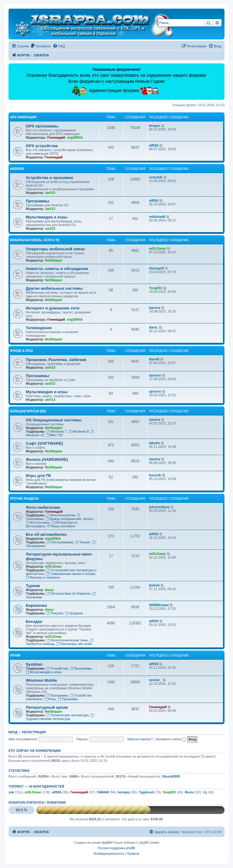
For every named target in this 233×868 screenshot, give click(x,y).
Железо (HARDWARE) (47, 459)
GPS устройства (42, 146)
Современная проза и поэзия (70, 574)
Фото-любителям (43, 507)
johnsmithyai (159, 507)
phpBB (106, 843)
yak (11, 792)
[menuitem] (41, 46)
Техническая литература (67, 715)
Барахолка (36, 605)
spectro (155, 375)
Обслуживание (60, 542)
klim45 (154, 359)
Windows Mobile (41, 680)
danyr (49, 590)
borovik (155, 475)
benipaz (124, 792)
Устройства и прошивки (49, 178)
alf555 (154, 145)
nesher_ (155, 680)
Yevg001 (156, 288)
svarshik (156, 177)
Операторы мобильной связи (55, 249)
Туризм (33, 586)
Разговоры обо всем (74, 644)
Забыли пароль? (140, 739)
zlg (205, 792)
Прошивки (68, 699)
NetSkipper (54, 260)
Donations (56, 802)
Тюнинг (83, 542)
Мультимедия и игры (47, 392)
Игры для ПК (39, 476)
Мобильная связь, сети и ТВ (35, 240)
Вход (13, 732)
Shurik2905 (171, 776)
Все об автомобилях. (47, 534)
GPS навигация (23, 117)
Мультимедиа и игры (47, 217)
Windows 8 (79, 431)
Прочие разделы (24, 499)
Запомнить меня (171, 739)
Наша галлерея (61, 526)
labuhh (154, 443)
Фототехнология (61, 515)
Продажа (74, 613)
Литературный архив (47, 707)
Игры (50, 699)
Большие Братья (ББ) (28, 411)
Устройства (57, 668)
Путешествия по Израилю (68, 593)
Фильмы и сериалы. (43, 577)
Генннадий (56, 137)
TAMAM (103, 792)
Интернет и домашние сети (53, 308)
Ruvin (189, 792)
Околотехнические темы (67, 640)
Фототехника (38, 522)
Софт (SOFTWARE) (44, 443)
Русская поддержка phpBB (116, 848)
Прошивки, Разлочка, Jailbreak (56, 360)
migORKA (75, 137)
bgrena (155, 308)
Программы (37, 201)
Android (17, 169)
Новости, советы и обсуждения (57, 269)
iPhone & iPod (22, 351)
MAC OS (54, 435)
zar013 (50, 193)
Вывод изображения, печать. (70, 519)
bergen (155, 126)
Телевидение (39, 328)
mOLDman (157, 248)
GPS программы (42, 126)
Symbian (34, 664)
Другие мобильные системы (54, 288)
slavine (155, 420)
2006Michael (159, 605)
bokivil (154, 585)
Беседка (34, 621)
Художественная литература (60, 717)
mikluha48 (157, 217)
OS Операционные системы (54, 420)
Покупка (55, 613)
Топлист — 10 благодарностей (36, 786)
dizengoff (156, 268)
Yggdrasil (146, 792)
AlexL (154, 327)
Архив (15, 655)
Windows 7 (57, 431)
